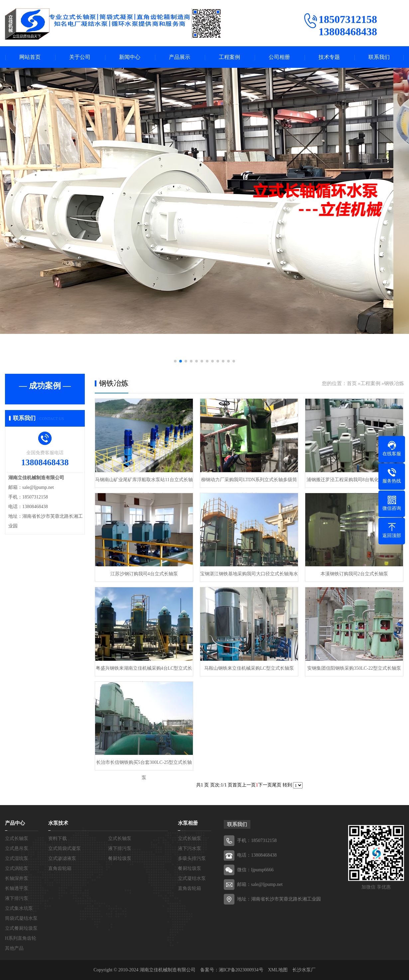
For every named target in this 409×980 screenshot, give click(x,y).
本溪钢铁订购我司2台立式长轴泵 (354, 574)
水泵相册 (188, 823)
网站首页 (30, 57)
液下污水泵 (190, 848)
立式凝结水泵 (192, 878)
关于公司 (80, 57)
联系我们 (379, 57)
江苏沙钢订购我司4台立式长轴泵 (144, 574)
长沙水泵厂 (304, 970)
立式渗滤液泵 (62, 858)
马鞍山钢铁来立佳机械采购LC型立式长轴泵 (249, 668)
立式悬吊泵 (17, 848)
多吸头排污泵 (192, 858)
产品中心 (15, 823)
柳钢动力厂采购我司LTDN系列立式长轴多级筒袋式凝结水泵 (249, 482)
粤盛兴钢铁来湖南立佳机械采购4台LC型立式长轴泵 (144, 671)
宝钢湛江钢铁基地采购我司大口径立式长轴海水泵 (249, 576)
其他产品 (14, 948)
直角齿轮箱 (60, 868)
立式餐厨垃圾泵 (21, 928)
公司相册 (279, 57)
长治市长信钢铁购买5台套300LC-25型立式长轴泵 (144, 765)
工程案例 (229, 57)
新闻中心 (130, 57)
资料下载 (58, 839)
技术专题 (329, 57)
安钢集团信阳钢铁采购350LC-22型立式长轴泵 (354, 668)
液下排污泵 (17, 898)
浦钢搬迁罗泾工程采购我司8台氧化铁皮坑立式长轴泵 (354, 482)
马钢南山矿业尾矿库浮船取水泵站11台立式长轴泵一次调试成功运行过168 (144, 482)
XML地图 (278, 970)
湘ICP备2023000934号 (241, 970)
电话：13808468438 (257, 855)
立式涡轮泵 (17, 868)
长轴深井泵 (17, 878)
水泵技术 (58, 823)
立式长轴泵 (17, 839)
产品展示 (180, 57)
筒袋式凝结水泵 (21, 918)
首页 (352, 383)
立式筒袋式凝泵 (65, 848)
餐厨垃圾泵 (120, 858)
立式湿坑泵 (17, 858)
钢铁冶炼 (394, 383)
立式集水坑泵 (19, 908)
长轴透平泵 (17, 888)
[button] (175, 361)
